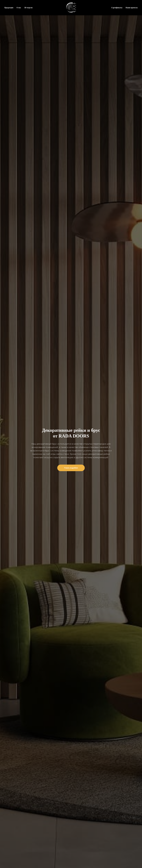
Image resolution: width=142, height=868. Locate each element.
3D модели (28, 8)
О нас (19, 8)
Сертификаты (117, 8)
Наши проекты (132, 8)
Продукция (9, 8)
